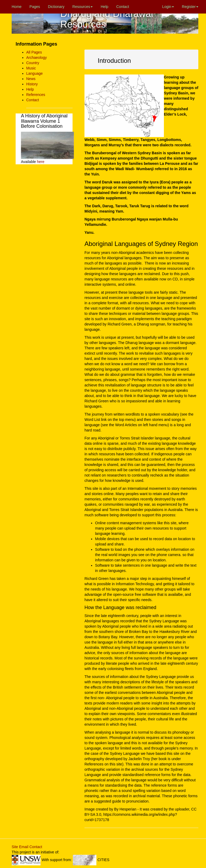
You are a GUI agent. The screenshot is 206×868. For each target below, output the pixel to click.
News (31, 79)
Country (33, 63)
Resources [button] (82, 7)
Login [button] (168, 7)
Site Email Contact (27, 847)
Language (34, 73)
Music (31, 68)
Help (104, 7)
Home (17, 7)
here (41, 162)
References (36, 95)
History (32, 84)
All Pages (34, 52)
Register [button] (190, 7)
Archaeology (37, 58)
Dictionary (56, 7)
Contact (123, 7)
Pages (35, 7)
